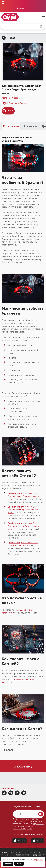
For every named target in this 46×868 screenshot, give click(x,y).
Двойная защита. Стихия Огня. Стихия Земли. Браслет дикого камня (23, 496)
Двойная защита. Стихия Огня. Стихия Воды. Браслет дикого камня (23, 510)
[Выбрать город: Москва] (22, 8)
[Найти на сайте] (41, 27)
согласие (21, 821)
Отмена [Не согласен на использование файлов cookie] (19, 864)
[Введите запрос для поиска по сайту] (20, 27)
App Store (19, 841)
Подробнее (38, 860)
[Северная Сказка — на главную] (10, 17)
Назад (9, 38)
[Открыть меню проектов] (3, 3)
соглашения (37, 819)
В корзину (23, 766)
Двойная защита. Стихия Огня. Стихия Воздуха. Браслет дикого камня (24, 526)
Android (38, 841)
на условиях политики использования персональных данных (28, 826)
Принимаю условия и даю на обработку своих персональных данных (29, 824)
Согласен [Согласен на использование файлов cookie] (8, 864)
